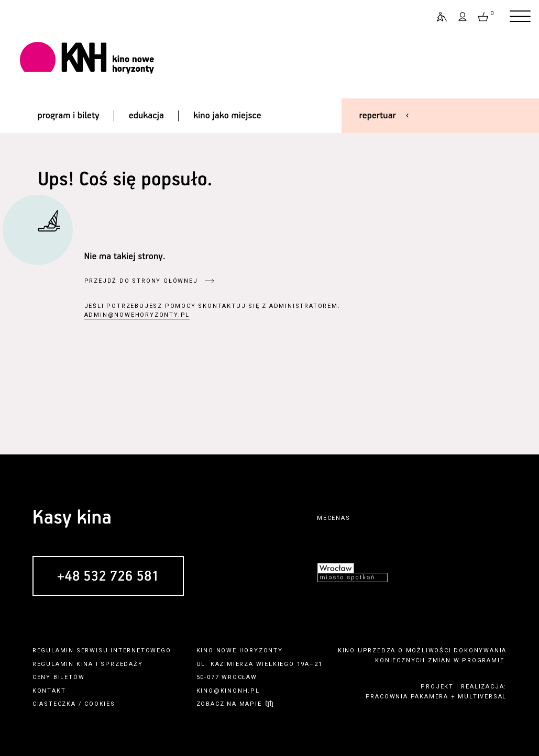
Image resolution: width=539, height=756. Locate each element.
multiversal (482, 697)
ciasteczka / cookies (74, 704)
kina (85, 664)
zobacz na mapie (229, 704)
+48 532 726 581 (108, 577)
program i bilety (68, 116)
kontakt (49, 691)
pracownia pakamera (407, 697)
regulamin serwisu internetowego (102, 651)
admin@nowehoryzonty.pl (137, 315)
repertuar (378, 116)
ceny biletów (59, 677)
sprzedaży (122, 664)
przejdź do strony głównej (141, 281)
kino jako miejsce (227, 116)
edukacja (146, 116)
